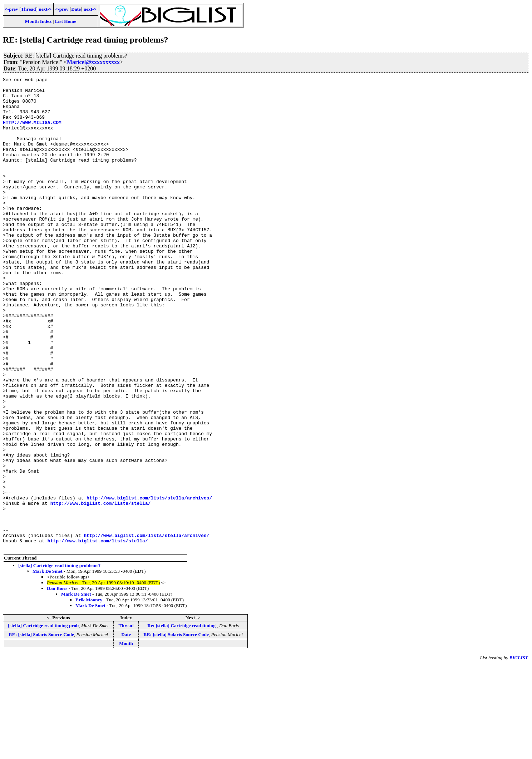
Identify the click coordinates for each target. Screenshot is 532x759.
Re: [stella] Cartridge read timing (182, 720)
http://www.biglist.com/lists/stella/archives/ (149, 582)
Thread (28, 9)
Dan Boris (57, 683)
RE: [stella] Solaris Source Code (41, 729)
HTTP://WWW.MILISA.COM (32, 132)
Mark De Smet (48, 666)
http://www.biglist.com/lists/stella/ (101, 589)
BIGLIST (519, 752)
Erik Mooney (89, 694)
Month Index (38, 21)
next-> (45, 9)
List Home (66, 21)
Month (126, 738)
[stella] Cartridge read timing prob (43, 720)
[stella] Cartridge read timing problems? (60, 660)
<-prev (11, 9)
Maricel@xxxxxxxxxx (93, 62)
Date (76, 9)
